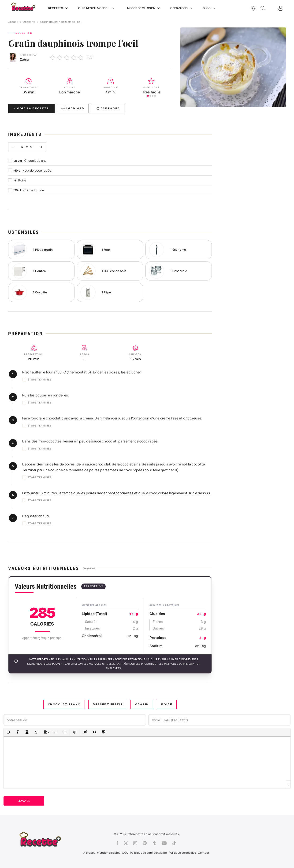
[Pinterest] (145, 843)
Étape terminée (37, 380)
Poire (167, 704)
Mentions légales (109, 853)
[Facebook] (117, 843)
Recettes (59, 8)
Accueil (13, 22)
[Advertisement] (253, 192)
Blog (210, 8)
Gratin (142, 704)
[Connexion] (280, 8)
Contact (204, 853)
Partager (108, 108)
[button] (9, 732)
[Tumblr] (154, 843)
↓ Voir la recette (31, 108)
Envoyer (24, 801)
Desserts (29, 22)
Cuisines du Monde (98, 8)
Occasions (182, 8)
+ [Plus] (41, 147)
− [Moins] (13, 147)
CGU (125, 853)
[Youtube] (164, 843)
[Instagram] (135, 843)
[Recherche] (263, 8)
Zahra (24, 59)
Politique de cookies (182, 853)
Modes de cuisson (144, 8)
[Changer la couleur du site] (253, 8)
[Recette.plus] (26, 8)
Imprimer (73, 108)
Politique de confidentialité (148, 853)
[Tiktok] (174, 843)
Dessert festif (108, 704)
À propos (89, 853)
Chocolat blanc (64, 704)
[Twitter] (126, 843)
